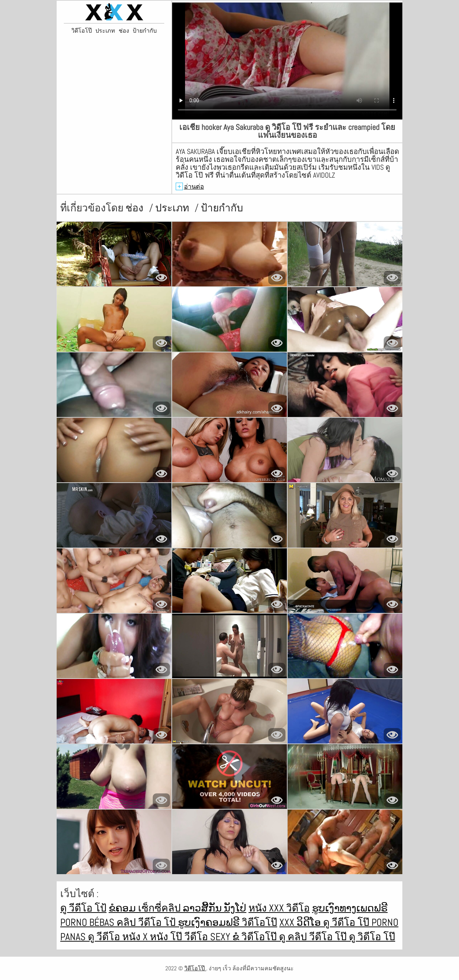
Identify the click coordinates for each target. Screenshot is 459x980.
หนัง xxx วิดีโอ (279, 908)
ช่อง (124, 31)
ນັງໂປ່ (235, 908)
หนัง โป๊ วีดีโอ (180, 937)
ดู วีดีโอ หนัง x (119, 937)
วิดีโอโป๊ (82, 31)
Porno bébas (88, 922)
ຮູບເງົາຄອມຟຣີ (210, 922)
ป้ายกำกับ (145, 31)
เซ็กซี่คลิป (160, 908)
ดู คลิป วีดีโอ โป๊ (314, 937)
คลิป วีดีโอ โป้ (147, 922)
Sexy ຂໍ (226, 937)
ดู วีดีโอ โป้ (83, 908)
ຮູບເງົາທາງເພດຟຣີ (350, 908)
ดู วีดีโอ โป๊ (347, 922)
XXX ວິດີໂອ (301, 922)
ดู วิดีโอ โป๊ (372, 937)
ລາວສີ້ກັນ (203, 908)
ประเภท (105, 31)
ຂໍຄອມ (123, 908)
